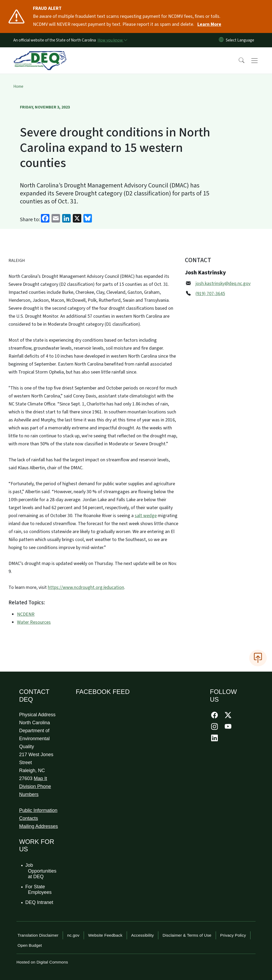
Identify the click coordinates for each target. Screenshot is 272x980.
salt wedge (146, 516)
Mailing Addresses (39, 826)
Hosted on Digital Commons (42, 962)
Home (18, 86)
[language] (241, 40)
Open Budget (30, 945)
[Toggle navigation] (260, 61)
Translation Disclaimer (38, 935)
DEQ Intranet (39, 902)
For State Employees (39, 890)
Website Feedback (105, 935)
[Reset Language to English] (221, 40)
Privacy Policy (233, 935)
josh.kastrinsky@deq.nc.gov (223, 284)
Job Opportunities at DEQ (41, 871)
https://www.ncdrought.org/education (86, 587)
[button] (238, 61)
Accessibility (143, 935)
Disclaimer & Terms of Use (187, 935)
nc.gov (73, 935)
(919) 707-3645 (210, 294)
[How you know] (112, 40)
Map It (40, 778)
